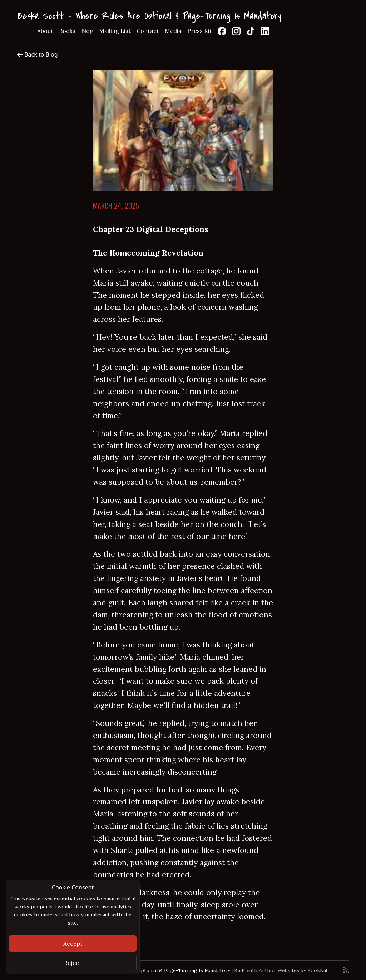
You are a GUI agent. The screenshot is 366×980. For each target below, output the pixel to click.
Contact (148, 31)
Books (67, 31)
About (45, 31)
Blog (87, 31)
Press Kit (200, 31)
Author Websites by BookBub (294, 970)
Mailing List (115, 31)
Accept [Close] (73, 943)
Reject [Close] (73, 963)
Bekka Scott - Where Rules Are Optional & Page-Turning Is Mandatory (149, 16)
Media (173, 31)
